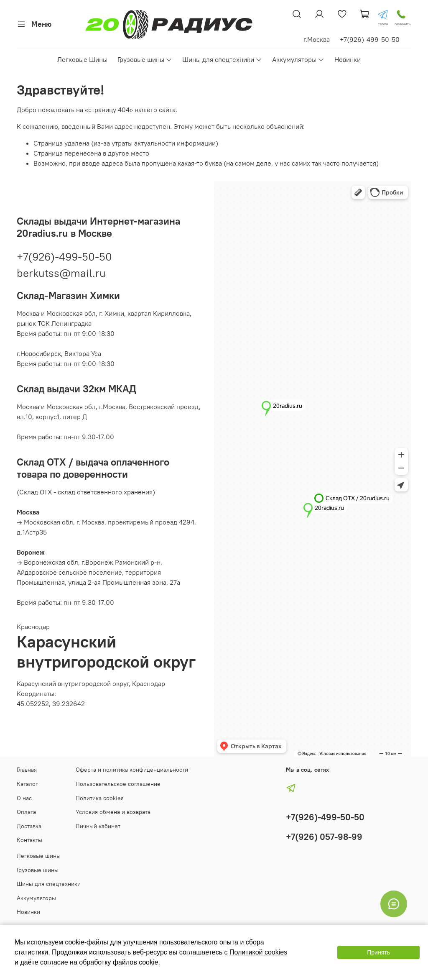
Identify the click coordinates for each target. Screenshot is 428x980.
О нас (24, 798)
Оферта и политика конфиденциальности (132, 770)
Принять (378, 952)
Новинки (348, 59)
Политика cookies (100, 798)
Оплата (26, 812)
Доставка (29, 826)
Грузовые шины (145, 59)
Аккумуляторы (298, 59)
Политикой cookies (258, 952)
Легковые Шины (82, 59)
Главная (27, 770)
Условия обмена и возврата (113, 812)
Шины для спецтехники (222, 59)
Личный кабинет (98, 826)
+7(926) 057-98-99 (324, 837)
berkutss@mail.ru (61, 273)
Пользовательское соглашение (118, 784)
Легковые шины (39, 856)
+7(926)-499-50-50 (64, 257)
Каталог (27, 784)
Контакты (29, 840)
